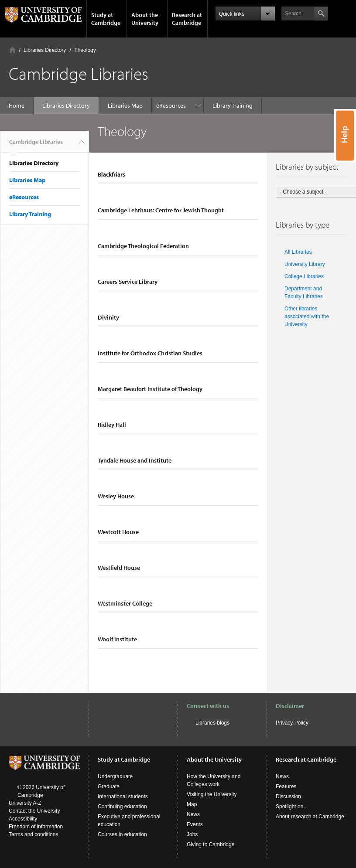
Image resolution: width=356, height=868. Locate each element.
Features (286, 786)
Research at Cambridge (187, 19)
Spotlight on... (292, 807)
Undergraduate (115, 776)
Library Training (181, 106)
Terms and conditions (33, 834)
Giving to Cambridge (211, 844)
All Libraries (298, 252)
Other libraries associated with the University (307, 317)
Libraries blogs (212, 723)
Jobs (192, 834)
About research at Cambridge (310, 817)
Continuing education (122, 807)
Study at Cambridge (106, 19)
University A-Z (25, 803)
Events (195, 824)
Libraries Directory (45, 50)
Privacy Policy (292, 723)
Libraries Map (125, 106)
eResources (24, 197)
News (193, 814)
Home (12, 50)
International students (123, 797)
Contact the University (34, 811)
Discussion (288, 797)
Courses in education (122, 834)
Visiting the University (212, 794)
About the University (145, 19)
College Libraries (304, 276)
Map (192, 804)
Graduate (109, 786)
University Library (305, 264)
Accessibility (23, 819)
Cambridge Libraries (36, 145)
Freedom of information (36, 827)
